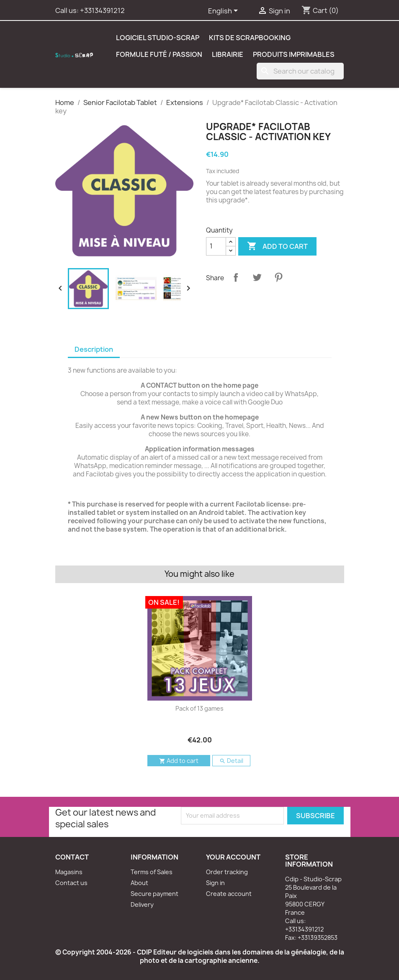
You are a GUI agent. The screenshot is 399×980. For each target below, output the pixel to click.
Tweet (257, 277)
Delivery (142, 905)
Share (236, 277)
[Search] (300, 71)
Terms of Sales (152, 872)
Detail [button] (231, 761)
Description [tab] (94, 349)
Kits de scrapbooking (250, 38)
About (139, 883)
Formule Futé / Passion (159, 54)
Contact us (71, 883)
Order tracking (227, 872)
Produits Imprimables (294, 54)
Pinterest (278, 277)
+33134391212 (102, 10)
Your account (233, 857)
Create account (229, 894)
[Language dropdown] (224, 11)
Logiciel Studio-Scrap (158, 38)
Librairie (228, 54)
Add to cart (277, 246)
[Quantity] (216, 246)
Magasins (69, 872)
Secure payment (154, 894)
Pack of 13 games (199, 708)
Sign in (215, 883)
